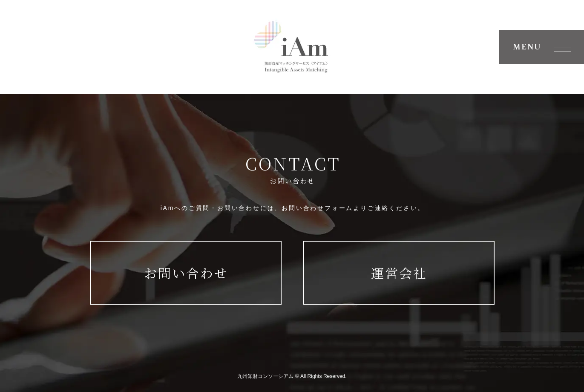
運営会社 (399, 273)
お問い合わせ (186, 273)
